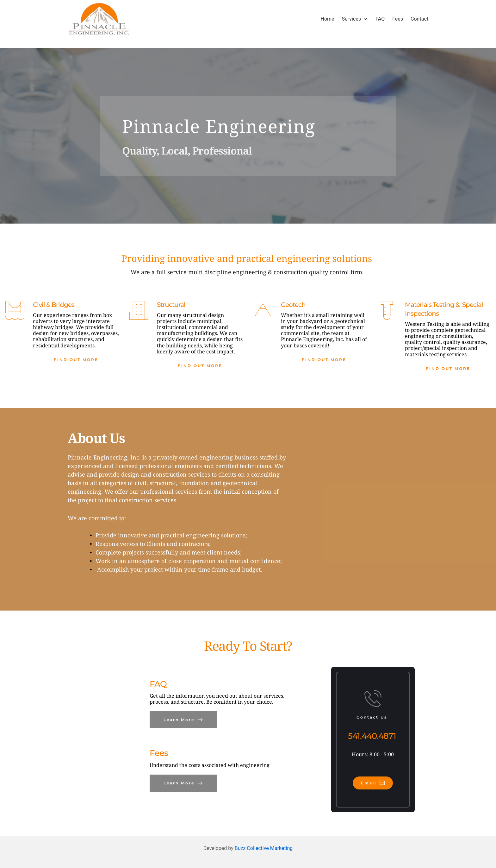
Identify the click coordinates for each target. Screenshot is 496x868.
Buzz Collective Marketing (264, 848)
